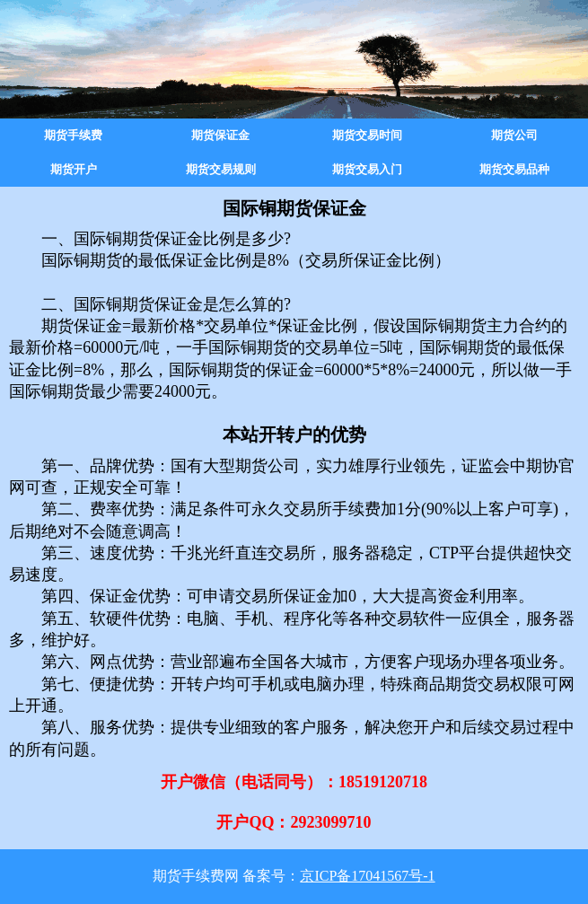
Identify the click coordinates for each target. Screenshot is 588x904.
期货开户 (74, 169)
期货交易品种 (514, 169)
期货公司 (514, 135)
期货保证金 (220, 135)
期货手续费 (73, 135)
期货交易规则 (221, 169)
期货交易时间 (367, 135)
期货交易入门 (367, 169)
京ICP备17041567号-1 (367, 876)
